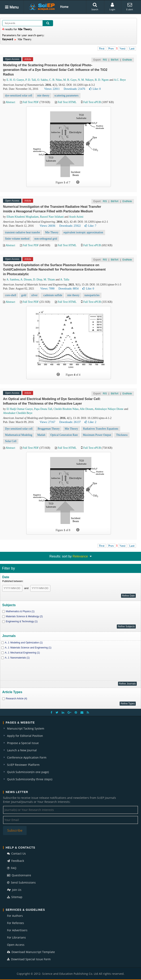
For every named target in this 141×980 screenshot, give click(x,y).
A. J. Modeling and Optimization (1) (24, 643)
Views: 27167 (48, 422)
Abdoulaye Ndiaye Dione (109, 409)
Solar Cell (11, 441)
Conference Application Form (27, 757)
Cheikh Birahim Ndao (66, 409)
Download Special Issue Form (29, 959)
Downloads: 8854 (68, 289)
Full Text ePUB (92, 102)
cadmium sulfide (52, 295)
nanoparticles (92, 295)
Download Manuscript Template (31, 952)
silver (34, 295)
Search (95, 7)
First (102, 49)
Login (112, 7)
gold (24, 295)
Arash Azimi (76, 217)
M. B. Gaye (70, 80)
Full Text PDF (31, 102)
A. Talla (65, 280)
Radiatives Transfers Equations (101, 429)
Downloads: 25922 (70, 226)
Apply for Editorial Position (25, 736)
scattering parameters (66, 96)
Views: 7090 (47, 289)
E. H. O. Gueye (15, 80)
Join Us (14, 890)
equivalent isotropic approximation (83, 232)
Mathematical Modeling (19, 435)
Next (123, 49)
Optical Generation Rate (64, 435)
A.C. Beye (120, 80)
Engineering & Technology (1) (22, 621)
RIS (105, 60)
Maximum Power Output (97, 435)
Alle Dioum (87, 409)
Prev (111, 49)
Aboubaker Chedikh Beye (18, 413)
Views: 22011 (52, 89)
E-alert (130, 7)
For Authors (15, 916)
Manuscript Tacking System (26, 728)
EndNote (127, 60)
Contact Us (16, 853)
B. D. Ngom (102, 80)
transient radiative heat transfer (23, 232)
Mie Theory (52, 232)
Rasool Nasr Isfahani (52, 217)
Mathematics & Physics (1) (20, 611)
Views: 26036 (48, 226)
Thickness (122, 435)
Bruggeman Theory (49, 429)
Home (64, 7)
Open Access (16, 945)
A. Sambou (13, 280)
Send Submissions (21, 882)
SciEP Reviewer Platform (23, 765)
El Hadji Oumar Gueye (20, 409)
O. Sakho (42, 80)
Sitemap (15, 897)
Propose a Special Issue (23, 743)
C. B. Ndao (56, 80)
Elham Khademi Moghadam (23, 217)
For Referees (16, 923)
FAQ (12, 868)
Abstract (10, 102)
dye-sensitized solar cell (19, 96)
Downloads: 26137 (70, 422)
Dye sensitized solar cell (19, 429)
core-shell (11, 295)
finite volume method (17, 239)
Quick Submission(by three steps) (30, 779)
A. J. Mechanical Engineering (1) (22, 653)
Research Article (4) (16, 699)
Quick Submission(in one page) (28, 772)
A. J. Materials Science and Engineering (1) (28, 648)
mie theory (43, 96)
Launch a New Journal (22, 750)
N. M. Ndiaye (86, 80)
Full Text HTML (67, 102)
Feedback (16, 861)
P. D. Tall (31, 80)
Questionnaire (19, 875)
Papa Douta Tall (43, 409)
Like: (95, 89)
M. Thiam (49, 280)
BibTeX (115, 60)
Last (132, 49)
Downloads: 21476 (74, 89)
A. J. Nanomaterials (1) (17, 658)
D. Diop (38, 280)
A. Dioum (26, 280)
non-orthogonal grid (46, 239)
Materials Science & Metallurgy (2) (24, 616)
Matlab (41, 435)
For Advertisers (17, 930)
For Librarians (16, 937)
